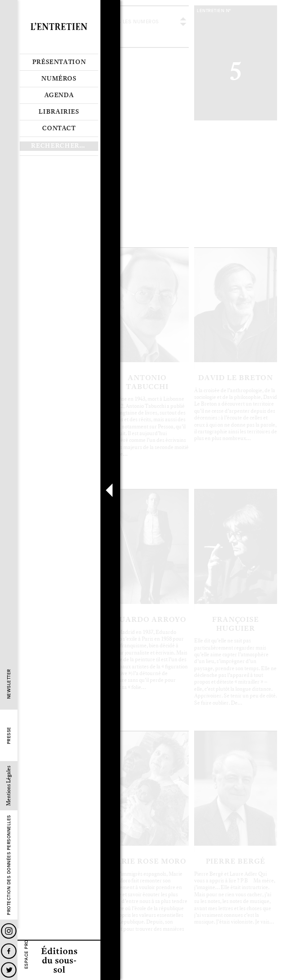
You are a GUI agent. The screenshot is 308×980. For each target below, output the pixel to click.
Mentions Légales (9, 786)
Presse (9, 736)
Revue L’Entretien (59, 27)
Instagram (9, 931)
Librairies (59, 112)
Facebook (9, 951)
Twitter (9, 970)
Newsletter (9, 684)
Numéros (59, 79)
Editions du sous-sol (59, 960)
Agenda (59, 95)
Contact (59, 128)
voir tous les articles (226, 27)
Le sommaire (120, 203)
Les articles (151, 203)
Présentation (59, 62)
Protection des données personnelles (9, 865)
